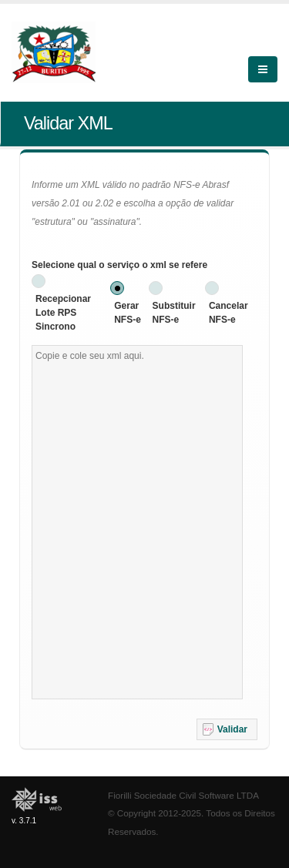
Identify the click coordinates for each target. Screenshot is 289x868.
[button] (227, 729)
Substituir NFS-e (174, 313)
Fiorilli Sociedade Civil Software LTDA (183, 795)
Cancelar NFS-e (229, 313)
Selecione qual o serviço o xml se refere (119, 265)
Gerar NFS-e (128, 313)
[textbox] (137, 522)
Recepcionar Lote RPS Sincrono (63, 313)
